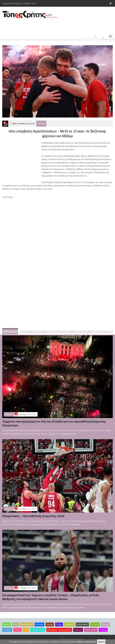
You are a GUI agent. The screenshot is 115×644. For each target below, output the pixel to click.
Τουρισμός (7, 630)
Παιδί (26, 630)
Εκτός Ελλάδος (82, 624)
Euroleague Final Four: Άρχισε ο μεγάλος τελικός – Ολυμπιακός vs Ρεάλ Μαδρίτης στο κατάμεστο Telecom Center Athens (51, 597)
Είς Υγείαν (95, 624)
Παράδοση (69, 624)
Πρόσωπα (78, 630)
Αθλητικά (41, 124)
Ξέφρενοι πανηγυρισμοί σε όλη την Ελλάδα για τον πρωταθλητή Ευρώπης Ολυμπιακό (54, 423)
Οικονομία (39, 624)
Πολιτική (50, 624)
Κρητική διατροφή (38, 630)
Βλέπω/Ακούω (27, 624)
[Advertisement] (55, 26)
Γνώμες (59, 624)
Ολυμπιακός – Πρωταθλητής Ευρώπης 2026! (33, 516)
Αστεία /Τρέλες (91, 630)
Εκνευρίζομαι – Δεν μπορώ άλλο (59, 630)
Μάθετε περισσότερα (86, 642)
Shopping (103, 630)
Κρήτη (15, 624)
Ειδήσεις (7, 624)
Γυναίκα (18, 630)
